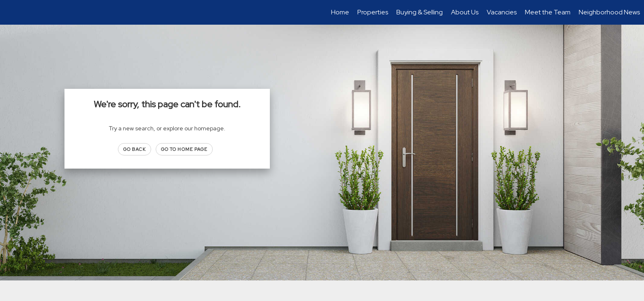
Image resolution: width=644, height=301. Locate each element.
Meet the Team (548, 12)
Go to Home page (184, 149)
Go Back (135, 149)
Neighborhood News (609, 12)
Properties (373, 12)
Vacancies (502, 12)
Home (340, 12)
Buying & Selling (420, 12)
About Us (465, 12)
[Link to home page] (10, 12)
